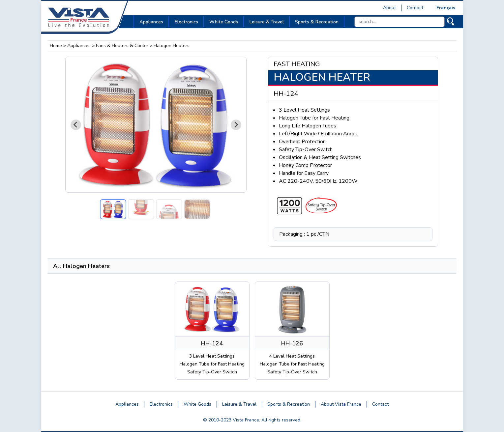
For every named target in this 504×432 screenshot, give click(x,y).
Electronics (161, 404)
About (389, 8)
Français (446, 8)
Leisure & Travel (239, 404)
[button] (113, 209)
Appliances (79, 46)
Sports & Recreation (289, 404)
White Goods (197, 404)
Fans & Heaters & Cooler (122, 46)
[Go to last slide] (76, 125)
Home (56, 46)
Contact (415, 8)
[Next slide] (236, 125)
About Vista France (341, 404)
